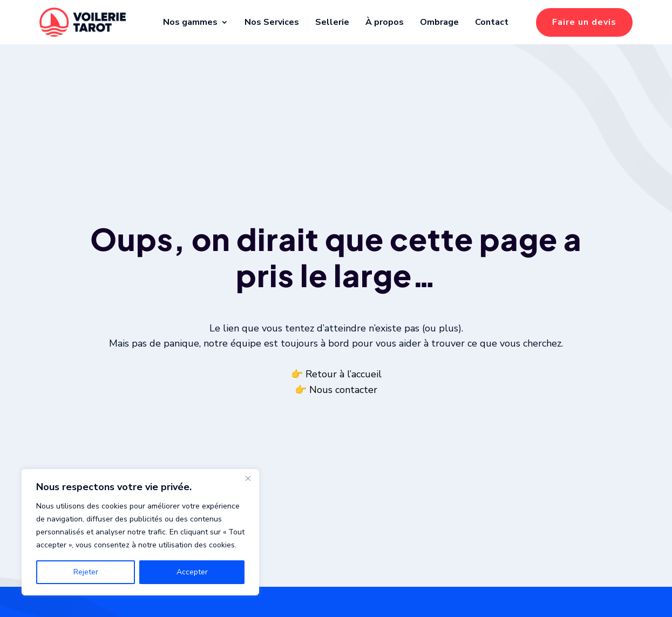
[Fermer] (248, 478)
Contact (492, 22)
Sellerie (332, 22)
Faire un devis (584, 22)
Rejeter (86, 572)
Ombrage (439, 22)
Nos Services (272, 22)
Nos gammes (190, 22)
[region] (140, 532)
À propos (385, 22)
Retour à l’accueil (344, 387)
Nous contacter (343, 402)
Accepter (192, 572)
